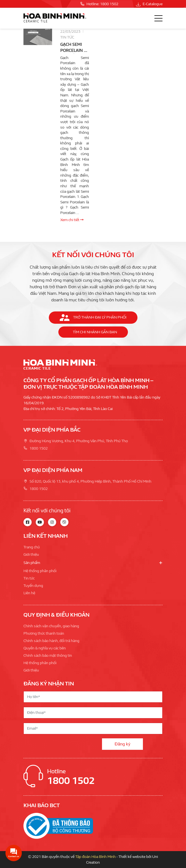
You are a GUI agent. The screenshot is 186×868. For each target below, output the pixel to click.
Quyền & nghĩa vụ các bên (45, 648)
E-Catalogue (149, 4)
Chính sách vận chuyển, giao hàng (51, 626)
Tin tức (67, 37)
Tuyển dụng (33, 586)
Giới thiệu (31, 555)
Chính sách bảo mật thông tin (48, 656)
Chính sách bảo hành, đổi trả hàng (51, 641)
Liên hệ (29, 593)
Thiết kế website (132, 857)
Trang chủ (32, 547)
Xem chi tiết (72, 220)
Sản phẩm (32, 563)
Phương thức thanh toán (44, 633)
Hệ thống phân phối (40, 571)
